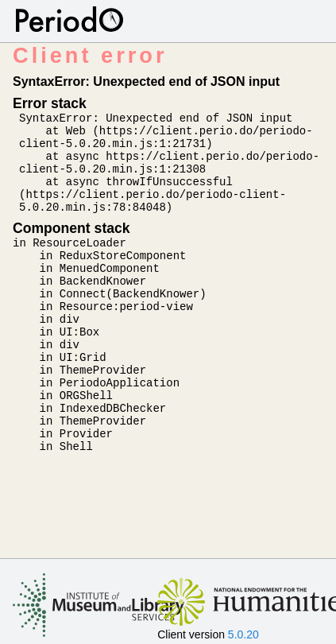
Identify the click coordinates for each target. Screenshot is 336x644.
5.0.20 (243, 634)
